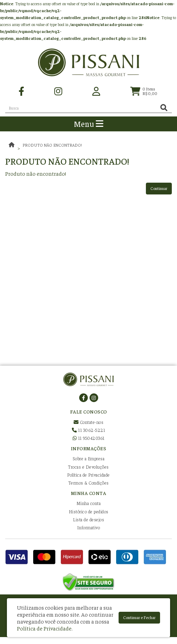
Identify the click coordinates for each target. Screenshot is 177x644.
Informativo (89, 527)
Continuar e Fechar (139, 617)
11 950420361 (89, 438)
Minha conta (89, 503)
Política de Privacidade (88, 475)
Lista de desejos (88, 519)
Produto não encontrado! (52, 145)
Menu (89, 124)
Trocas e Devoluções (88, 467)
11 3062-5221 (88, 430)
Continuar (159, 188)
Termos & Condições (89, 483)
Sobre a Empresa (89, 458)
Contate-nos (89, 422)
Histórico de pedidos (89, 511)
